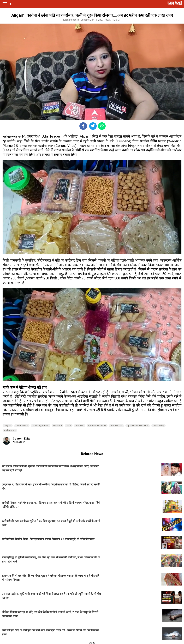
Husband (58, 426)
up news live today (97, 426)
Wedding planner (41, 426)
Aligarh (8, 426)
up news (80, 426)
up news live (116, 426)
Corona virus (22, 426)
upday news (10, 430)
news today (158, 426)
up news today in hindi (138, 426)
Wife (69, 426)
